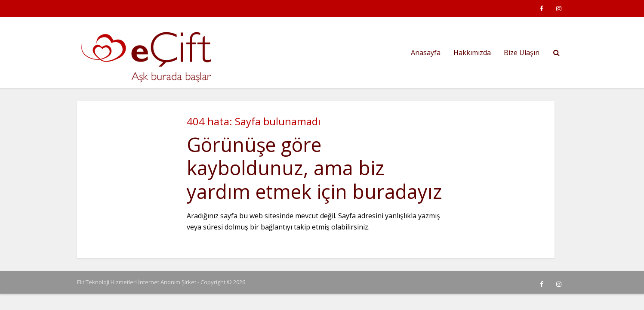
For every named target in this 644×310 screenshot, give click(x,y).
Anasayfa (426, 53)
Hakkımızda (472, 53)
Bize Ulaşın (522, 53)
